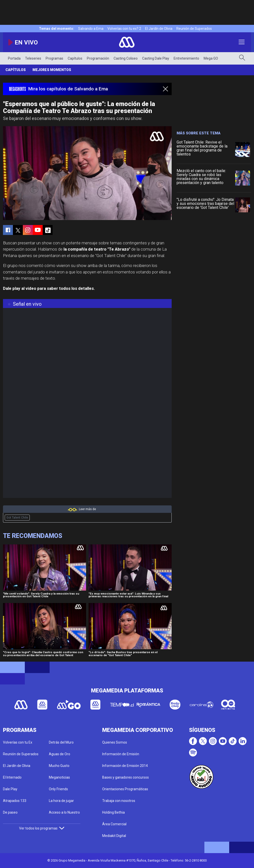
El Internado (12, 777)
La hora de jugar (61, 801)
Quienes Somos (115, 742)
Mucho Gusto (59, 766)
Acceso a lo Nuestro (64, 812)
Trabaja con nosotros (119, 801)
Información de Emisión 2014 (125, 766)
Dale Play (10, 789)
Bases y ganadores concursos (126, 777)
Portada (14, 58)
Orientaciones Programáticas (125, 789)
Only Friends (58, 789)
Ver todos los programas (42, 828)
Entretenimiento (186, 58)
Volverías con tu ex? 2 (124, 29)
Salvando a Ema (91, 29)
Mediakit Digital (114, 836)
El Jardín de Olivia (159, 29)
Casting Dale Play (156, 58)
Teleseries (33, 58)
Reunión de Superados (194, 29)
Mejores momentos (52, 70)
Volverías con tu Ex (18, 742)
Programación (98, 58)
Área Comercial (114, 824)
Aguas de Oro (60, 754)
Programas (54, 58)
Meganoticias (59, 777)
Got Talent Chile (17, 518)
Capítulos (75, 58)
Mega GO (211, 58)
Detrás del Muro (61, 742)
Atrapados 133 (15, 801)
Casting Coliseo (126, 58)
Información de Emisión (121, 754)
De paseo (10, 812)
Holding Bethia (113, 812)
